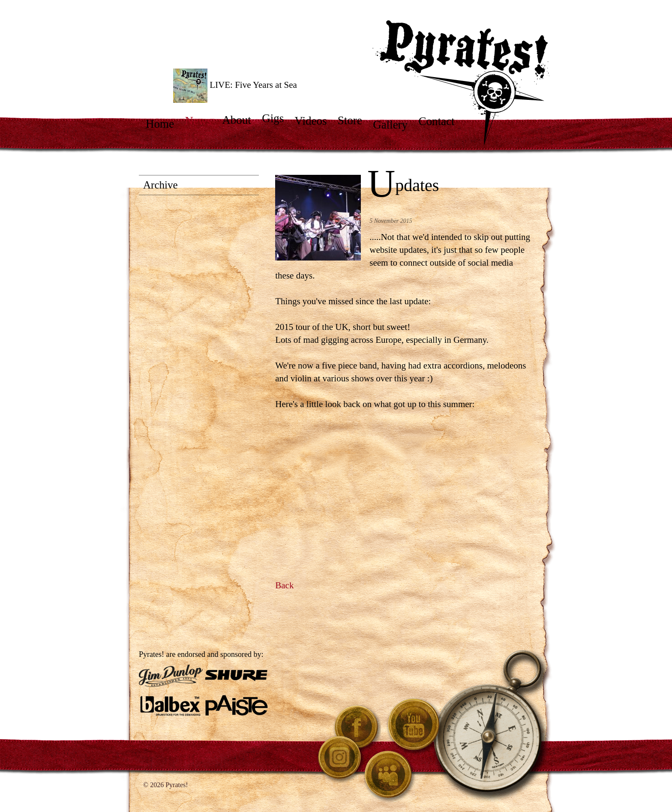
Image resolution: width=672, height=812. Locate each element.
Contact (440, 121)
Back (284, 585)
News (202, 121)
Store (354, 120)
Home (164, 124)
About (241, 120)
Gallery (394, 125)
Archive (160, 185)
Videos (315, 121)
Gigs (277, 118)
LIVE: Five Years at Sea (235, 86)
